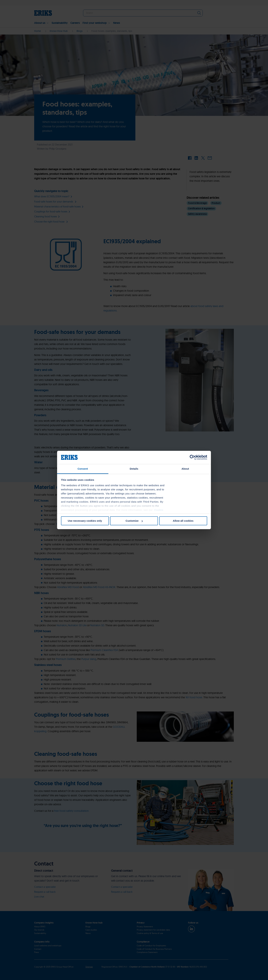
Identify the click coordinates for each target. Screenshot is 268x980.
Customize (134, 521)
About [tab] (185, 469)
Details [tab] (134, 469)
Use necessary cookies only (85, 521)
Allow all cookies (183, 521)
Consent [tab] (83, 469)
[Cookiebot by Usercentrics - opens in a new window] (192, 457)
